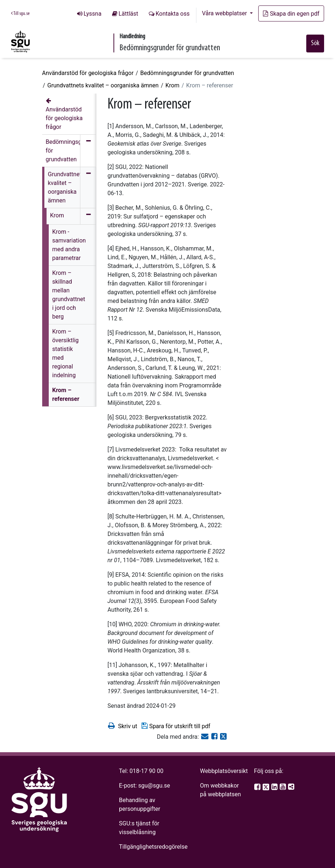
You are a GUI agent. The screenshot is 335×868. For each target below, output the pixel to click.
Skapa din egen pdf (291, 14)
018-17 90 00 (146, 771)
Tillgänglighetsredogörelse (153, 847)
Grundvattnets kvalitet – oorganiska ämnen (103, 85)
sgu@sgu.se (154, 786)
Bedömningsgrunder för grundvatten (187, 73)
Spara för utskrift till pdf (176, 726)
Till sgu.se (20, 13)
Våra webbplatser (225, 13)
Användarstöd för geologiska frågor (88, 73)
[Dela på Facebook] (215, 737)
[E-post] (206, 737)
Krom (172, 85)
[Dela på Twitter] (223, 737)
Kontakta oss (173, 14)
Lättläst (128, 14)
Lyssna (93, 14)
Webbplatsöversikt (224, 771)
